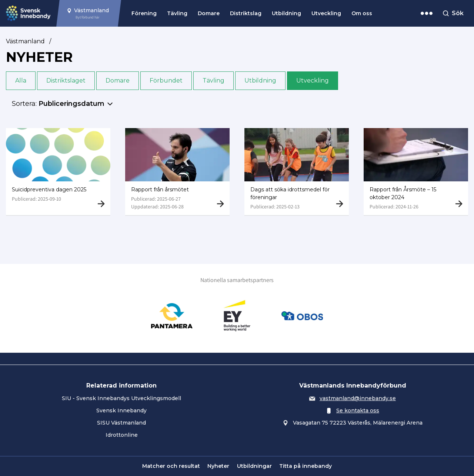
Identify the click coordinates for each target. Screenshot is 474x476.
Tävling (177, 13)
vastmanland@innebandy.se (358, 398)
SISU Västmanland (121, 423)
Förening (144, 13)
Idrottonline (122, 435)
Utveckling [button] (313, 81)
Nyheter (218, 466)
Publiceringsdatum (71, 104)
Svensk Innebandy (121, 410)
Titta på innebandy (306, 466)
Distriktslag (246, 13)
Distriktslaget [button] (66, 81)
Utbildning (286, 13)
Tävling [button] (213, 81)
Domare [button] (118, 81)
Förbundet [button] (166, 81)
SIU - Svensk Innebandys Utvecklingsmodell (121, 398)
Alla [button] (21, 81)
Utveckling (326, 13)
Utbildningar (254, 466)
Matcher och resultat (171, 466)
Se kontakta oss (358, 410)
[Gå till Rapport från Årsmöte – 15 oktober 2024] (416, 172)
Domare (209, 13)
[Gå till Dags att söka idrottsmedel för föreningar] (297, 172)
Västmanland (25, 41)
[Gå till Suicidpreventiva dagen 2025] (58, 172)
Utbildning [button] (260, 81)
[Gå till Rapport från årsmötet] (177, 172)
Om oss (362, 13)
